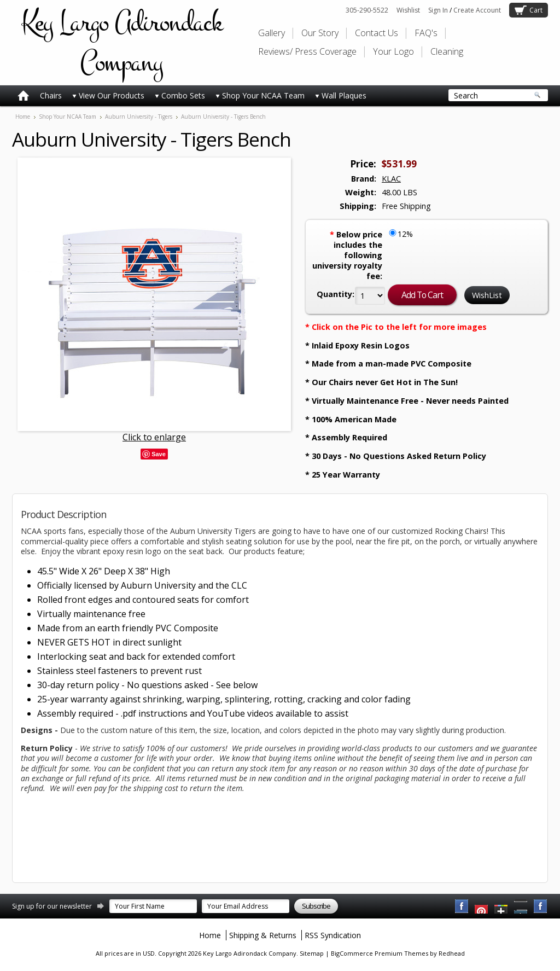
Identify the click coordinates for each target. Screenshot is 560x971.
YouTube (482, 906)
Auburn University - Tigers (139, 117)
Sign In (438, 10)
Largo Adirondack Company (121, 43)
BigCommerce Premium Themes (380, 953)
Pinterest (521, 906)
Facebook (462, 906)
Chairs (51, 95)
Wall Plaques (341, 95)
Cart (536, 10)
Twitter (501, 906)
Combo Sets (180, 95)
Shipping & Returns (263, 935)
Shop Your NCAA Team (260, 95)
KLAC (391, 179)
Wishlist (408, 10)
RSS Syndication (333, 935)
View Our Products (108, 95)
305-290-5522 (367, 10)
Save (159, 454)
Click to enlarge (154, 437)
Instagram (541, 906)
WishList (487, 295)
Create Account (477, 10)
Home (23, 117)
